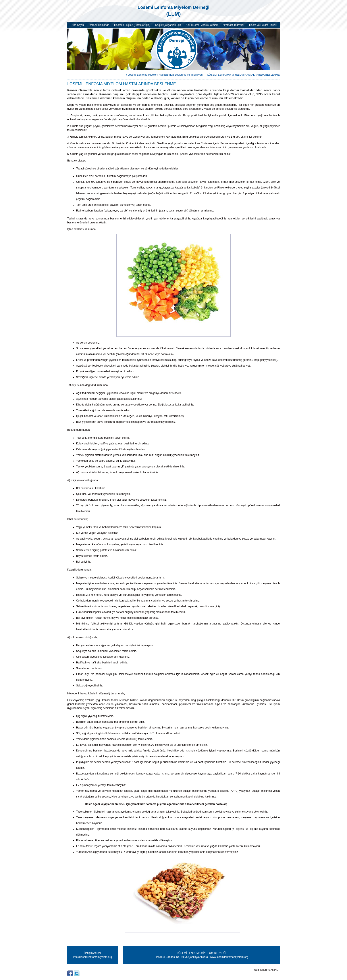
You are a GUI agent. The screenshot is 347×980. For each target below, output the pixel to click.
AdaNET (275, 970)
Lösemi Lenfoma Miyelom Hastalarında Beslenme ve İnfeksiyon (165, 75)
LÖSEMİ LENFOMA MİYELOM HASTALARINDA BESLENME (244, 75)
